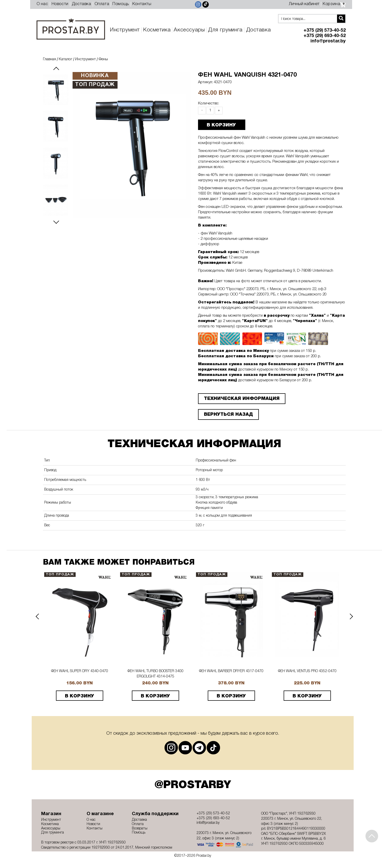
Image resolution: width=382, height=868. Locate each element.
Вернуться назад (228, 414)
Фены (103, 59)
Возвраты (140, 829)
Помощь (121, 4)
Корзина (334, 4)
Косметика (157, 30)
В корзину (79, 696)
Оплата (102, 4)
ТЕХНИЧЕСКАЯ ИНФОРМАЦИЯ (242, 399)
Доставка (82, 4)
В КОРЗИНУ (221, 125)
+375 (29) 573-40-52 (325, 31)
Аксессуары (189, 30)
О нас (42, 4)
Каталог (66, 59)
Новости (60, 4)
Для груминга (225, 30)
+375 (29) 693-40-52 (325, 36)
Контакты (142, 4)
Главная (49, 59)
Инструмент (125, 30)
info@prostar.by (328, 41)
